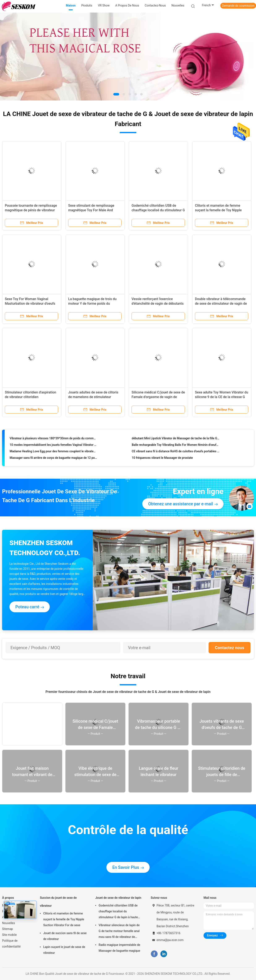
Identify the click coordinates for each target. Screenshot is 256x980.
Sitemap (7, 929)
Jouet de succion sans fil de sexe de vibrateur (65, 936)
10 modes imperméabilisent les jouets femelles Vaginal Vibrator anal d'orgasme (53, 446)
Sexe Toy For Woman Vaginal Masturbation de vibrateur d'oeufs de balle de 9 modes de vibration (30, 304)
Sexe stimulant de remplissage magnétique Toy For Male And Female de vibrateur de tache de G (94, 210)
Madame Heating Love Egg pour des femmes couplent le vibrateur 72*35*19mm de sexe (53, 453)
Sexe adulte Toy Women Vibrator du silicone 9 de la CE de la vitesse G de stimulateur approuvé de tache (222, 397)
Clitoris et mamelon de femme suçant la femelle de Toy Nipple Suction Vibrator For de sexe (218, 210)
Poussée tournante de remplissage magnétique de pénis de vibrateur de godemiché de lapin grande (31, 210)
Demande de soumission (238, 6)
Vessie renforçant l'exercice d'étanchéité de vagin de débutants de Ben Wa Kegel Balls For (158, 304)
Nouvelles (8, 923)
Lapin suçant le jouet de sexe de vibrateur (64, 950)
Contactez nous (230, 648)
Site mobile (9, 935)
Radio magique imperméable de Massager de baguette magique (119, 948)
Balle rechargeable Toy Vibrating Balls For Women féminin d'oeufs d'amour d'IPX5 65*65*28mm (176, 446)
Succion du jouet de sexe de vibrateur (58, 902)
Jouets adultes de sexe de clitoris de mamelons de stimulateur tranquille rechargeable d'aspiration (95, 397)
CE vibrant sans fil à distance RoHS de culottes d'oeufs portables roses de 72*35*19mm (176, 453)
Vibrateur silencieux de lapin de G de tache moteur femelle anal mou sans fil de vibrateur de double (119, 932)
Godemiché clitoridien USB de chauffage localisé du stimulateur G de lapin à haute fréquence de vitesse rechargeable (118, 912)
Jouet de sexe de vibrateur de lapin (118, 898)
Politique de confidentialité (11, 944)
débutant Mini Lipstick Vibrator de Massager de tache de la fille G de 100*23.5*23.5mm (176, 440)
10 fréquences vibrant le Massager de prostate (162, 459)
